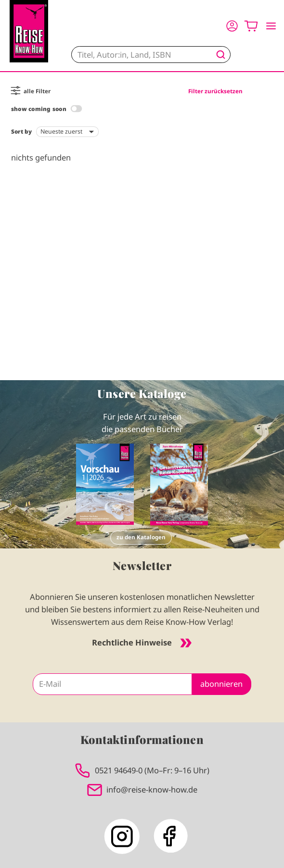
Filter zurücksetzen (215, 91)
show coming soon (39, 109)
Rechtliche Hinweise (142, 642)
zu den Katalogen (141, 537)
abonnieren (221, 684)
